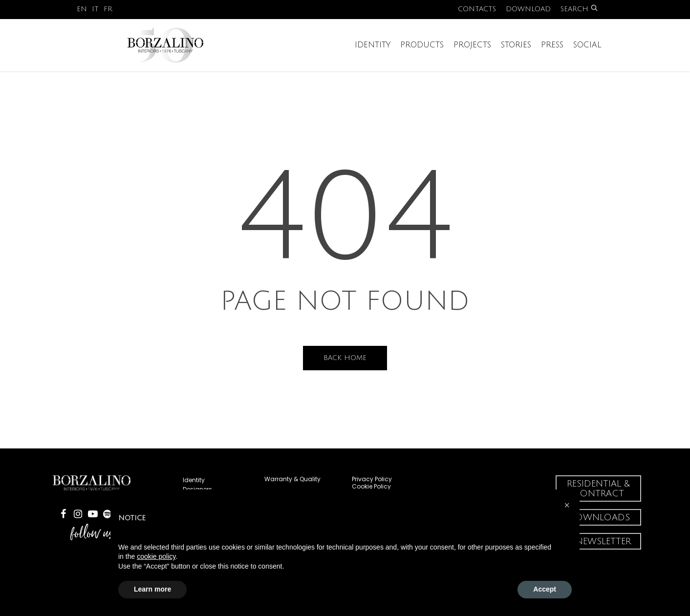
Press (552, 52)
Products (422, 52)
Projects (472, 52)
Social (587, 52)
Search (579, 9)
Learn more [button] (152, 589)
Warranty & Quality (292, 479)
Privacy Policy (372, 479)
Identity (373, 52)
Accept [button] (545, 589)
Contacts (477, 9)
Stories (516, 52)
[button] (567, 505)
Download (528, 9)
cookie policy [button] (156, 556)
